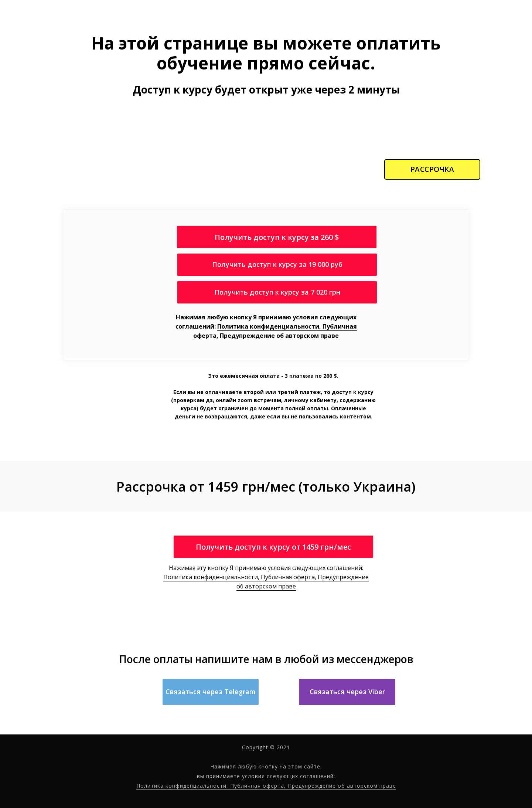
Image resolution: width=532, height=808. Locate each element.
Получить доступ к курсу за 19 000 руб (277, 264)
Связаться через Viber (347, 692)
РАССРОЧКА (432, 169)
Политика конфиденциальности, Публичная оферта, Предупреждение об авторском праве (275, 331)
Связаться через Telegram (211, 692)
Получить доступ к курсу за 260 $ (277, 237)
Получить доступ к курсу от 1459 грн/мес (273, 547)
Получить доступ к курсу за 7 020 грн (277, 292)
